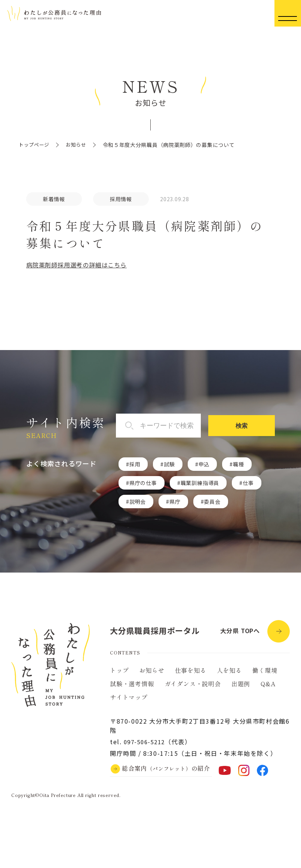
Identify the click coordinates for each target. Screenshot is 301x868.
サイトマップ (129, 701)
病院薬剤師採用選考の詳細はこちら (76, 265)
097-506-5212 (146, 745)
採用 (135, 464)
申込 (204, 464)
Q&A (268, 687)
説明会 (138, 502)
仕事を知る (191, 674)
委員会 (212, 502)
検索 (253, 426)
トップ (119, 674)
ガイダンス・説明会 (193, 687)
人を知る (229, 674)
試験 (169, 464)
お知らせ (79, 145)
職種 (239, 464)
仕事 (248, 483)
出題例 (241, 687)
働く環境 (265, 674)
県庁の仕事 (143, 483)
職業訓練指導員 (200, 483)
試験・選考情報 (132, 687)
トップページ (35, 145)
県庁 (175, 502)
